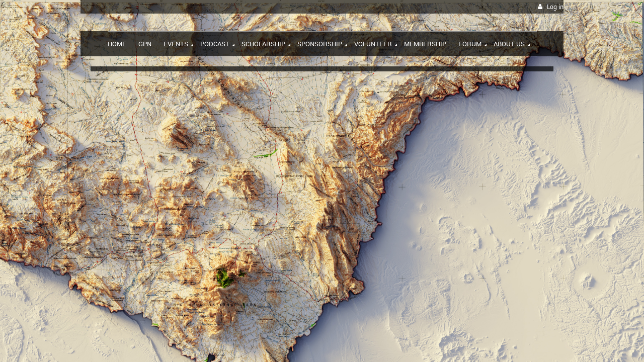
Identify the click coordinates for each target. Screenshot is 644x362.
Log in (555, 7)
